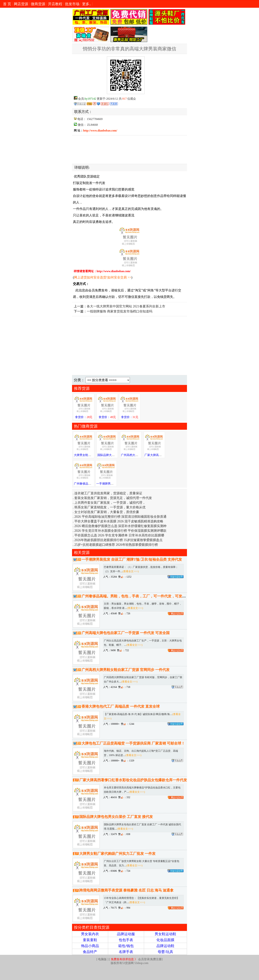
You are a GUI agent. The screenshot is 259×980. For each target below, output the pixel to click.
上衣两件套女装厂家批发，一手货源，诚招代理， (110, 503)
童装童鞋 (90, 940)
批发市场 (72, 4)
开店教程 (55, 4)
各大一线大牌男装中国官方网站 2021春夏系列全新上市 (126, 306)
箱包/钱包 (126, 946)
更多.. (87, 4)
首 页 (7, 4)
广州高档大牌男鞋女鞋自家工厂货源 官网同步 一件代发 (126, 670)
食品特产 (90, 952)
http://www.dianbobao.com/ (100, 131)
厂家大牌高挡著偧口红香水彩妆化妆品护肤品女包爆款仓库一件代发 (133, 780)
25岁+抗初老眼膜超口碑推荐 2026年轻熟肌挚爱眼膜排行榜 (116, 545)
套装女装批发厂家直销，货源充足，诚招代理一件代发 (113, 498)
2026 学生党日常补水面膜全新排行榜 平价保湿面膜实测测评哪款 (120, 531)
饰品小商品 (90, 946)
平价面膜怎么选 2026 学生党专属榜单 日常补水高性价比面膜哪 (119, 535)
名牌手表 (126, 952)
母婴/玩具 (165, 952)
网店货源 (21, 4)
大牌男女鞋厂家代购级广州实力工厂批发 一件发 (117, 854)
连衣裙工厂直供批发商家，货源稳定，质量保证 (108, 493)
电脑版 (102, 959)
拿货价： (84, 417)
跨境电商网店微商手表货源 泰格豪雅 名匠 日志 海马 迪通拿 (126, 890)
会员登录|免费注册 (136, 959)
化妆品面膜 (165, 940)
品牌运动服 (126, 934)
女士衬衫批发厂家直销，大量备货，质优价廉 (107, 512)
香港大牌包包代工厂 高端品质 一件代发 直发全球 (121, 706)
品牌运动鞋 (165, 946)
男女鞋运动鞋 (165, 934)
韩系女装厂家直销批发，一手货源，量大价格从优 (110, 507)
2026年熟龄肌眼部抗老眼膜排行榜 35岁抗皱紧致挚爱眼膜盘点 (118, 540)
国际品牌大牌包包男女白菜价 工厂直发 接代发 (116, 817)
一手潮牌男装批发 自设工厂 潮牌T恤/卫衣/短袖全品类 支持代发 (132, 559)
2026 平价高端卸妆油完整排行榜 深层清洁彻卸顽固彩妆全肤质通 (120, 517)
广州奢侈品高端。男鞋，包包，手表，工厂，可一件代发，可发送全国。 (139, 596)
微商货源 (38, 4)
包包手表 (126, 940)
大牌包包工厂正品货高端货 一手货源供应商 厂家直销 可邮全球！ (133, 743)
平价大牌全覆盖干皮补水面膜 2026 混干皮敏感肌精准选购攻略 (119, 521)
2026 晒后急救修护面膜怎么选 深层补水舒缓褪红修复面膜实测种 (120, 526)
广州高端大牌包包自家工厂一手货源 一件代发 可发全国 (126, 633)
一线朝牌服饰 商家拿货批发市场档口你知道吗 (120, 311)
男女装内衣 (90, 934)
